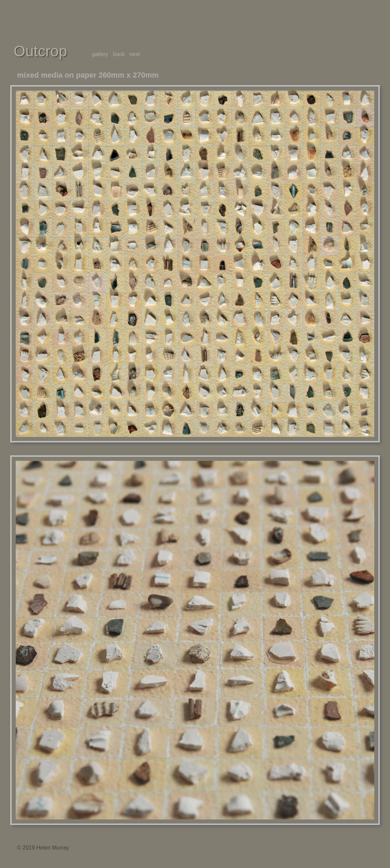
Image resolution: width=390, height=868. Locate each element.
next (135, 54)
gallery (100, 54)
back (119, 54)
